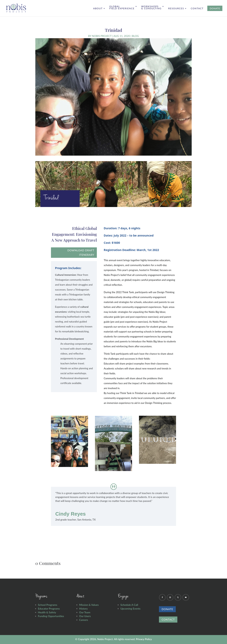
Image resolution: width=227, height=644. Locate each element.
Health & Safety (47, 612)
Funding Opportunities (51, 616)
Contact (197, 9)
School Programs (48, 605)
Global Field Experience (122, 8)
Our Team (85, 612)
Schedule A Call (129, 605)
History (83, 609)
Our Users (85, 616)
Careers (84, 620)
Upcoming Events (130, 609)
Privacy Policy (144, 639)
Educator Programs (49, 609)
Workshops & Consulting (151, 8)
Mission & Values (89, 605)
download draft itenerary (81, 253)
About (98, 9)
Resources (176, 9)
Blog (135, 36)
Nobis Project (102, 36)
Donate (167, 609)
